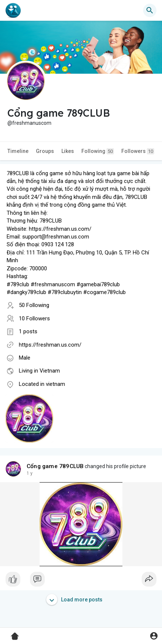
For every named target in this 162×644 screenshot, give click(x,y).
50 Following (34, 305)
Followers (138, 151)
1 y (30, 473)
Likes (68, 151)
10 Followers (34, 318)
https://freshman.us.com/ (50, 345)
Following (98, 151)
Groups (45, 151)
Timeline (18, 151)
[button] (150, 10)
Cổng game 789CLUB (55, 466)
